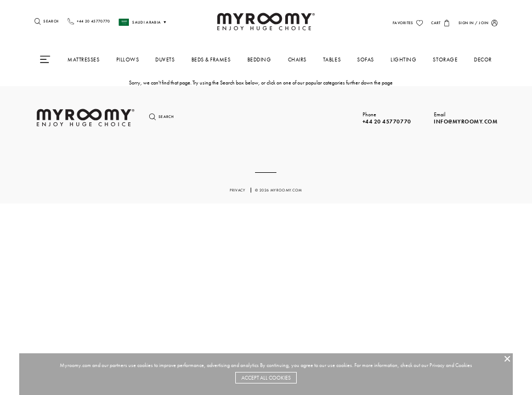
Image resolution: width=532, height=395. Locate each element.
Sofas (366, 60)
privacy (238, 190)
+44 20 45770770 (387, 122)
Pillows (128, 60)
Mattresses (83, 60)
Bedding (259, 60)
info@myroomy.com (466, 122)
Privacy (437, 365)
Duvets (165, 60)
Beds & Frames (211, 60)
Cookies (464, 365)
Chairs (297, 60)
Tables (332, 60)
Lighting (403, 60)
